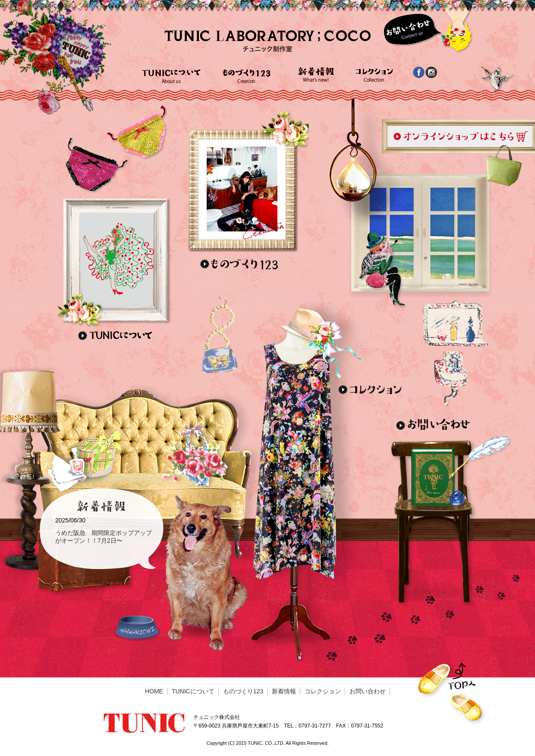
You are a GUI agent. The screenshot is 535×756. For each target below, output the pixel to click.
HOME (154, 691)
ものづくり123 (243, 691)
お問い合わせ (368, 691)
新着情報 (284, 691)
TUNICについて (193, 691)
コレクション (323, 691)
